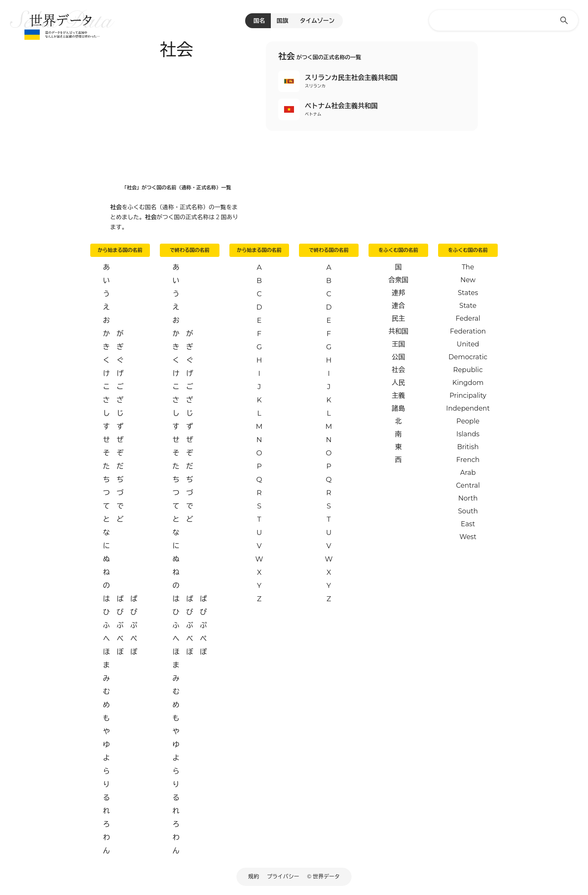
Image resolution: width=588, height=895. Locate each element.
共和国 (398, 331)
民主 (398, 318)
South (468, 511)
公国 (398, 357)
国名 (259, 21)
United (468, 344)
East (468, 524)
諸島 (398, 408)
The (468, 267)
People (468, 421)
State (468, 306)
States (468, 293)
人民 (398, 383)
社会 (398, 370)
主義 (398, 395)
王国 (398, 344)
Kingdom (468, 383)
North (468, 498)
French (468, 460)
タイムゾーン (317, 21)
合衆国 (398, 280)
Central (468, 485)
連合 (398, 306)
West (468, 537)
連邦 (398, 293)
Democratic (468, 357)
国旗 (282, 21)
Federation (468, 331)
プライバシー (283, 876)
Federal (468, 318)
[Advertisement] (176, 119)
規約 (254, 876)
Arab (468, 473)
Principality (468, 395)
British (468, 447)
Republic (468, 370)
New (468, 280)
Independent (468, 408)
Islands (468, 434)
